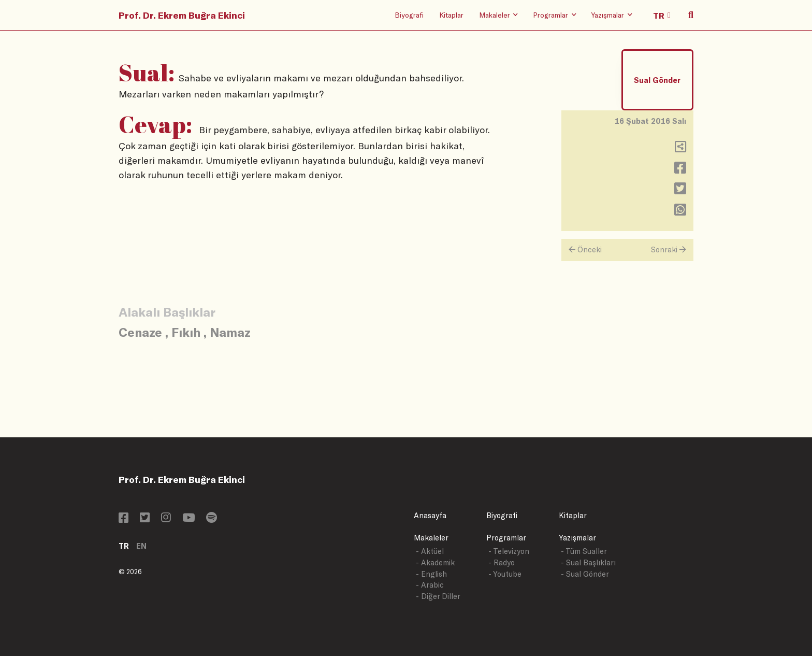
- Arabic (430, 585)
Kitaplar (451, 15)
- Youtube (505, 574)
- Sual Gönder (585, 574)
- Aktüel (430, 551)
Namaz (230, 332)
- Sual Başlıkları (588, 562)
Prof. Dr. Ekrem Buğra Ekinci (182, 15)
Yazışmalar (577, 538)
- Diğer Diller (438, 596)
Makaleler (431, 538)
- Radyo (502, 562)
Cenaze (140, 332)
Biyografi (409, 15)
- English (431, 574)
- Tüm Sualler (584, 551)
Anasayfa (430, 515)
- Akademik (435, 562)
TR (124, 546)
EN (141, 546)
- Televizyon (509, 551)
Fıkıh (186, 332)
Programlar (506, 538)
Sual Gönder (657, 80)
